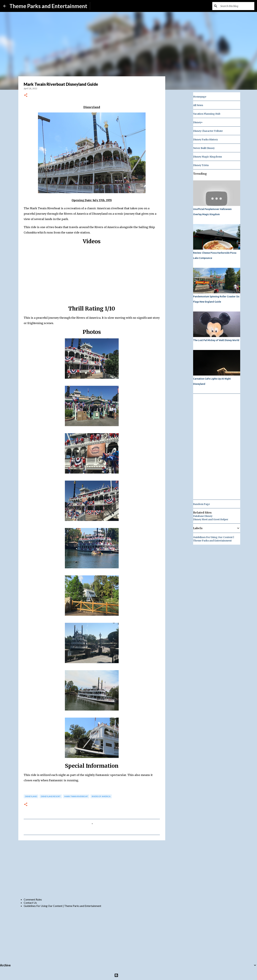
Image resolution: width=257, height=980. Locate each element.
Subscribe (98, 6)
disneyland (31, 796)
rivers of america (101, 796)
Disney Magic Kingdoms (207, 157)
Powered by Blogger (128, 975)
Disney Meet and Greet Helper (211, 519)
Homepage (200, 97)
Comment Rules (33, 899)
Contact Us (30, 903)
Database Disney (203, 516)
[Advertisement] (92, 869)
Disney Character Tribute (208, 131)
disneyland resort (51, 796)
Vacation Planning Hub (207, 114)
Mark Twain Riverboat (76, 796)
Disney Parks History (205, 140)
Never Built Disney (204, 148)
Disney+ (198, 122)
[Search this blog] (237, 6)
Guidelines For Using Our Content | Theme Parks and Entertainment (62, 906)
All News (198, 105)
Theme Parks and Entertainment (48, 6)
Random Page (201, 504)
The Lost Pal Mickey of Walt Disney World (216, 340)
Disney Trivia (201, 165)
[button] (26, 95)
